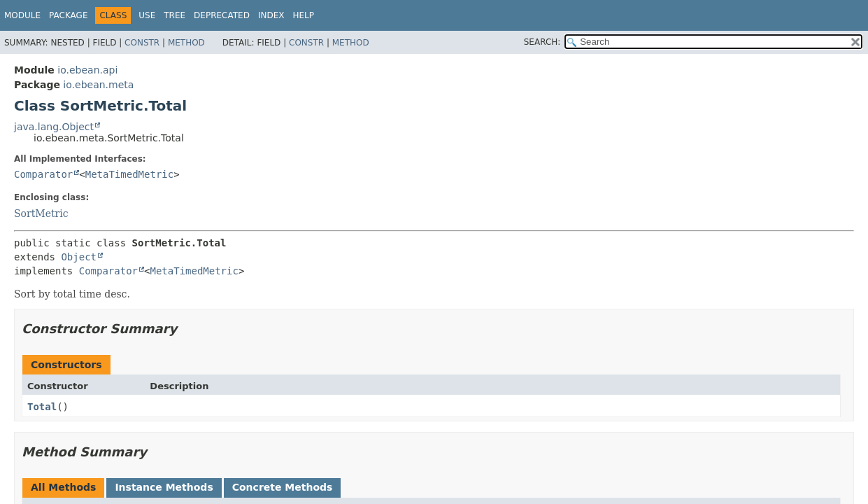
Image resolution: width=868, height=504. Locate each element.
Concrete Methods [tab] (283, 487)
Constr (142, 43)
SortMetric (41, 213)
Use (147, 15)
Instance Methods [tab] (164, 487)
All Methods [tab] (63, 487)
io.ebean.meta (98, 85)
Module (22, 15)
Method (186, 43)
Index (271, 15)
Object (79, 257)
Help (303, 15)
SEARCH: (542, 42)
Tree (175, 15)
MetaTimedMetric (129, 174)
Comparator (43, 174)
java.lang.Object (54, 127)
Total (42, 407)
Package (68, 15)
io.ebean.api (87, 70)
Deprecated (222, 15)
